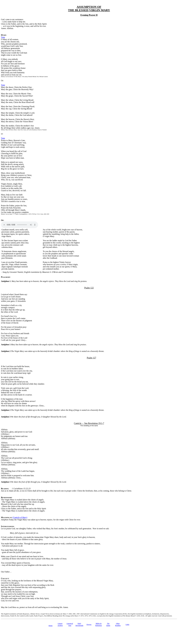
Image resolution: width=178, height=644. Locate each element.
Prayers (89, 624)
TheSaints (108, 624)
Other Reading (118, 624)
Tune (3, 37)
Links (127, 624)
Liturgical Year (70, 624)
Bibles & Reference (99, 624)
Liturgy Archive (60, 624)
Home (51, 626)
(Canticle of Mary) (20, 517)
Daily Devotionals (79, 624)
